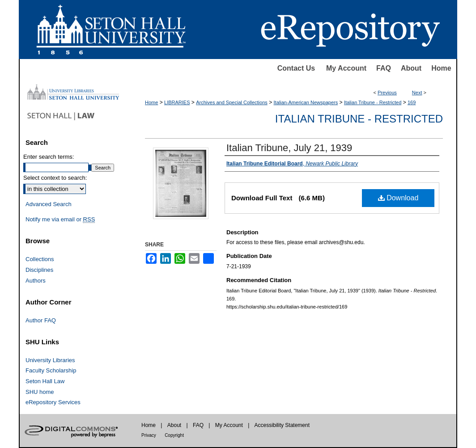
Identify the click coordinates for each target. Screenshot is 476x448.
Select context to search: (55, 178)
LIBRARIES (177, 102)
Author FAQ (41, 320)
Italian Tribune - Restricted (373, 102)
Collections (40, 259)
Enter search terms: (49, 157)
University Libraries (50, 360)
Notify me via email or (60, 220)
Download (398, 198)
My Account (346, 68)
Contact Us (296, 68)
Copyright (174, 435)
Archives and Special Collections (232, 102)
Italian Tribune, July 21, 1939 (289, 148)
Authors (36, 281)
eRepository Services (53, 402)
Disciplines (39, 270)
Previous (387, 93)
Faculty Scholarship (51, 370)
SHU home (40, 392)
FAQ (384, 68)
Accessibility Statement (282, 425)
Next (417, 93)
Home (441, 68)
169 (412, 102)
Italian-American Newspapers (306, 102)
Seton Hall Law (45, 381)
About (411, 68)
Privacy (149, 435)
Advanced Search (49, 204)
